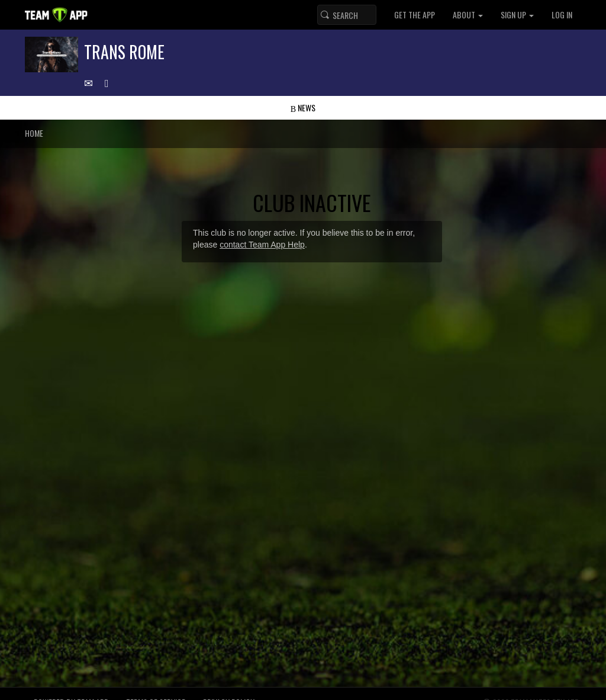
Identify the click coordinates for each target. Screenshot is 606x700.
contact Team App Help (262, 245)
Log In (562, 15)
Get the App (415, 15)
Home (34, 133)
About (468, 15)
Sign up (517, 15)
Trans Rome (124, 52)
